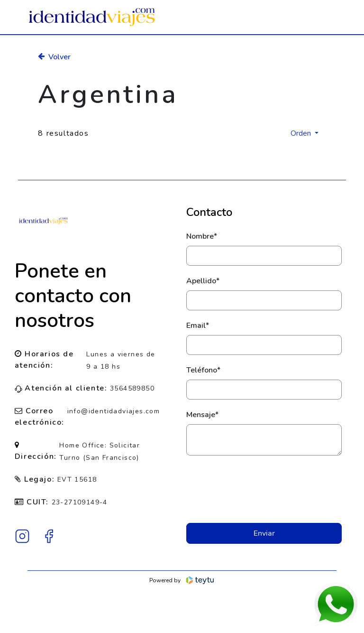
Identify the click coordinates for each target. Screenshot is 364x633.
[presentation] (264, 489)
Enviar (264, 533)
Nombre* (202, 236)
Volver (54, 57)
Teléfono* (203, 370)
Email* (198, 326)
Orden (302, 133)
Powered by (182, 580)
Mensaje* (202, 415)
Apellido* (203, 281)
